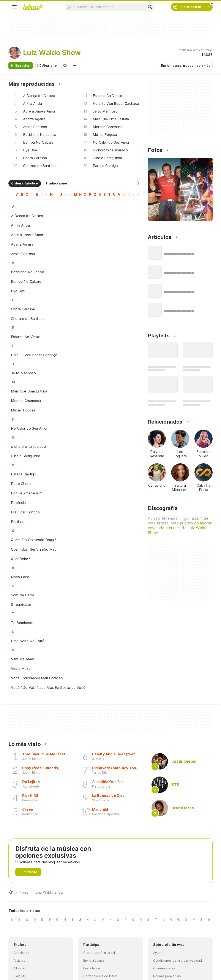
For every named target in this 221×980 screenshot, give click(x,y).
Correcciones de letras (100, 976)
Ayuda (158, 953)
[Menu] (14, 7)
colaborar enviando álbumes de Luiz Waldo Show (180, 528)
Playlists (20, 976)
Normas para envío (167, 976)
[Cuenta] (208, 7)
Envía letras (92, 968)
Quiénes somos (165, 968)
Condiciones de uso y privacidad (178, 960)
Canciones (21, 953)
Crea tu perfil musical (99, 953)
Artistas (19, 960)
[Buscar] (150, 7)
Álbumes (20, 968)
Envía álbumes (94, 960)
